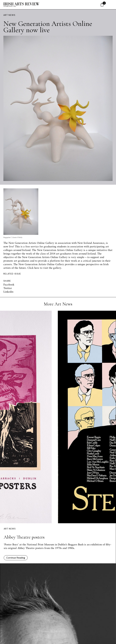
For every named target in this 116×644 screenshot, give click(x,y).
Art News (9, 15)
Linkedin (8, 292)
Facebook (9, 284)
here (37, 268)
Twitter (8, 288)
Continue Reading (16, 558)
